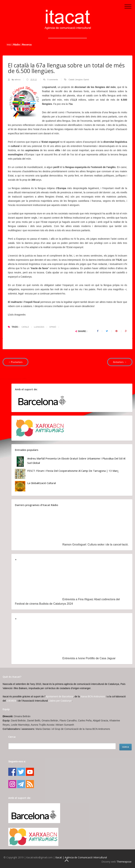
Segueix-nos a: (17, 761)
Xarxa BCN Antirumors (93, 696)
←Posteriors (15, 362)
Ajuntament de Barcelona (59, 696)
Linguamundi (49, 87)
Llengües (79, 80)
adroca (18, 80)
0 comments (53, 80)
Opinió (86, 80)
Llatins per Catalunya (60, 701)
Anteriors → (120, 362)
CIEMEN (11, 701)
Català (71, 80)
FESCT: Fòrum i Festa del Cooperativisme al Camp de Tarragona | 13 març (73, 471)
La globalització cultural (41, 483)
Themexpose (124, 862)
